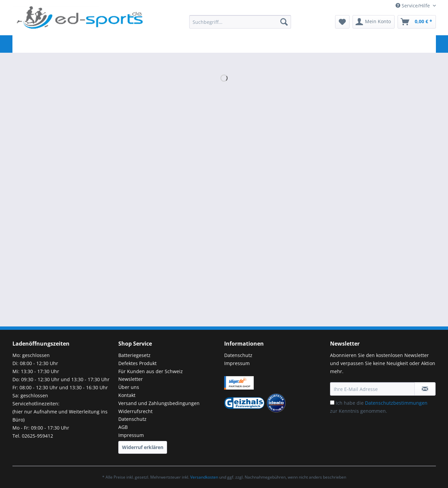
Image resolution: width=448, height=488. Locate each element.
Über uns (129, 387)
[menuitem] (240, 25)
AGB (123, 427)
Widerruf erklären (143, 447)
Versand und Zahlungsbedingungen (159, 403)
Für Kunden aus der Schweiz (151, 371)
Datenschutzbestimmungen (396, 403)
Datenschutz (132, 419)
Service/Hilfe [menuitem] (413, 6)
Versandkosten (204, 477)
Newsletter (131, 379)
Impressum (131, 435)
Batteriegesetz (134, 355)
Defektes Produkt (137, 363)
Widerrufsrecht (135, 411)
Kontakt (127, 395)
